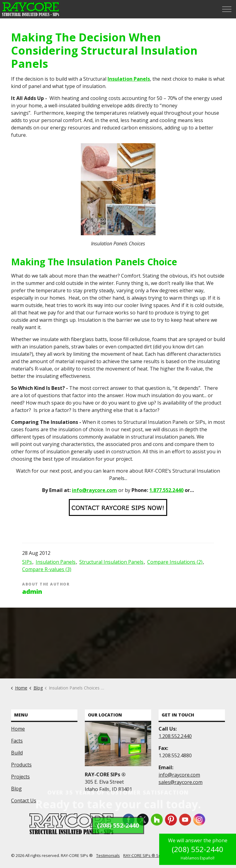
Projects (20, 777)
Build (17, 753)
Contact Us (24, 801)
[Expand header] (227, 9)
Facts (17, 741)
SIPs (27, 562)
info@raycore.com (94, 490)
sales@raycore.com (181, 782)
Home (18, 729)
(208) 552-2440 (198, 849)
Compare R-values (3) (47, 569)
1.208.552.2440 (175, 736)
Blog (16, 789)
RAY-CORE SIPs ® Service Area (151, 855)
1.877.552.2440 (166, 490)
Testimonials (108, 855)
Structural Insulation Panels (111, 562)
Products (21, 765)
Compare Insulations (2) (175, 562)
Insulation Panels (129, 79)
